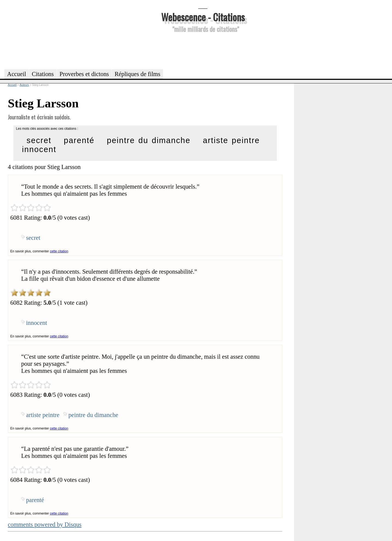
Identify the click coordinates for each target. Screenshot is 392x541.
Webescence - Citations (203, 17)
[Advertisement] (203, 50)
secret (39, 140)
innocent (39, 149)
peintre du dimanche (148, 140)
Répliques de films (137, 74)
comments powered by (45, 525)
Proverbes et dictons (84, 74)
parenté (79, 140)
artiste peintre (231, 140)
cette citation (59, 251)
